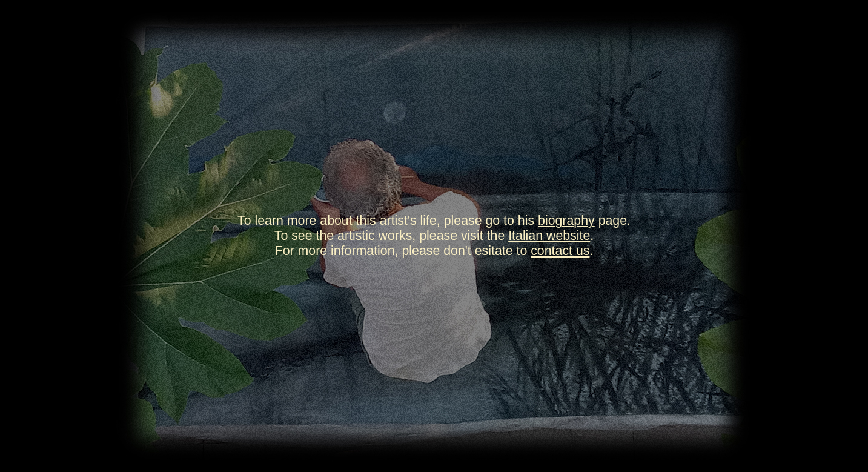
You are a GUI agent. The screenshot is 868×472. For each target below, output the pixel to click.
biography (566, 221)
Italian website (549, 236)
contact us (560, 251)
